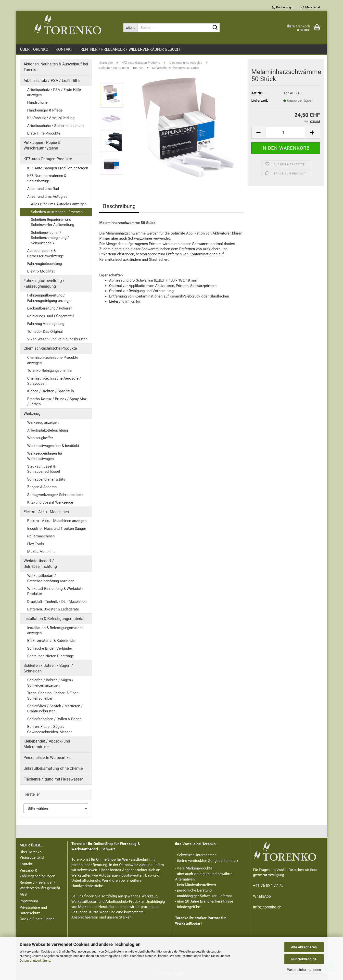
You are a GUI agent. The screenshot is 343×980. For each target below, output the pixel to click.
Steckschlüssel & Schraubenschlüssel (44, 469)
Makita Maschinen (42, 552)
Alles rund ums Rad (43, 189)
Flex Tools (36, 544)
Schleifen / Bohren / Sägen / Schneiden (48, 668)
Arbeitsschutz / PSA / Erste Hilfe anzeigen (54, 92)
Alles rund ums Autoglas (47, 197)
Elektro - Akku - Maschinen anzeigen (57, 521)
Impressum (29, 901)
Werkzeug (32, 414)
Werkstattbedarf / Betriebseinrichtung (40, 564)
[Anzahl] (286, 133)
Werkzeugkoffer (40, 438)
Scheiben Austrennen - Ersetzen (57, 212)
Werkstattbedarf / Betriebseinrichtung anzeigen (51, 578)
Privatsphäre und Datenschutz (33, 910)
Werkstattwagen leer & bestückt (53, 446)
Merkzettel (310, 7)
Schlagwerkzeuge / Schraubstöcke (55, 495)
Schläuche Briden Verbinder (50, 648)
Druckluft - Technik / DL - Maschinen (57, 602)
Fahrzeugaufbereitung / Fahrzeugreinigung (44, 284)
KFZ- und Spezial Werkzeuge (50, 502)
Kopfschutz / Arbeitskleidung (51, 118)
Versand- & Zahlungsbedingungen (37, 873)
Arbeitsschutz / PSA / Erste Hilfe (51, 81)
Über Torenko (34, 49)
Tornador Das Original (45, 332)
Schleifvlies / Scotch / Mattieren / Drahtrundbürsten (55, 709)
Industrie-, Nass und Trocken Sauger (57, 529)
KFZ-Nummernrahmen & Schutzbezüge (47, 178)
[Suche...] (130, 28)
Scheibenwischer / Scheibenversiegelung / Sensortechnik (50, 238)
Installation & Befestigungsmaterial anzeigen (56, 630)
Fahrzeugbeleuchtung (44, 264)
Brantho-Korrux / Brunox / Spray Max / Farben (57, 402)
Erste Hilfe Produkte (44, 133)
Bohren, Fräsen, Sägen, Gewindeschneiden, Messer (50, 729)
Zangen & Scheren (42, 487)
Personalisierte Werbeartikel (47, 758)
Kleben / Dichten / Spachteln (51, 391)
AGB (23, 894)
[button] (259, 133)
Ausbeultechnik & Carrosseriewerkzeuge (45, 253)
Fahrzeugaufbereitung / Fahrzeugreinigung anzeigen (50, 298)
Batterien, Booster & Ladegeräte (53, 609)
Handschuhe (37, 102)
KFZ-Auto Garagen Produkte (48, 159)
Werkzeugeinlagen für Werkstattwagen (45, 456)
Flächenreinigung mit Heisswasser (53, 779)
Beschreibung (119, 206)
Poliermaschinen (41, 536)
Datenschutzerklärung (35, 961)
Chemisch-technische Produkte (50, 348)
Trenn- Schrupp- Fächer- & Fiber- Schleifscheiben (53, 696)
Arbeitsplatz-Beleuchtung (48, 430)
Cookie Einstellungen (37, 919)
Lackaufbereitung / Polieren (50, 308)
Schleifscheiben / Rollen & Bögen (54, 719)
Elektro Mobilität (41, 271)
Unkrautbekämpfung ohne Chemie (53, 768)
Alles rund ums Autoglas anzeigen (59, 204)
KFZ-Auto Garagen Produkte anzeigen (58, 168)
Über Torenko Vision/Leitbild (32, 855)
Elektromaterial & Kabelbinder (51, 641)
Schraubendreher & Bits (46, 479)
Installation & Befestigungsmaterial (54, 619)
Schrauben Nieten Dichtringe (51, 656)
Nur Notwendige (304, 959)
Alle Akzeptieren (304, 947)
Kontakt (64, 49)
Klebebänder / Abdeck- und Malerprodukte (47, 744)
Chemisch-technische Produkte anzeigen (53, 360)
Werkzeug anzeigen (43, 422)
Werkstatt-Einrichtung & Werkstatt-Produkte (55, 591)
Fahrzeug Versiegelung (46, 324)
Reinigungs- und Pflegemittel (51, 316)
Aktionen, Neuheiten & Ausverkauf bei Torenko (56, 67)
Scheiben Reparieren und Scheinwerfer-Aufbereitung (52, 222)
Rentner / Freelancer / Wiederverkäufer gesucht (131, 49)
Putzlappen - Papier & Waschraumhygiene (42, 145)
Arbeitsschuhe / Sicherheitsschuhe (56, 126)
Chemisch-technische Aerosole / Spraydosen (54, 381)
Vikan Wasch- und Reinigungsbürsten (57, 339)
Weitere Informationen (304, 970)
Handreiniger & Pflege (45, 110)
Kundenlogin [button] (283, 7)
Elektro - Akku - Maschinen (46, 512)
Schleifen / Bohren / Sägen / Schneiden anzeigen (50, 683)
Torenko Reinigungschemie (49, 371)
